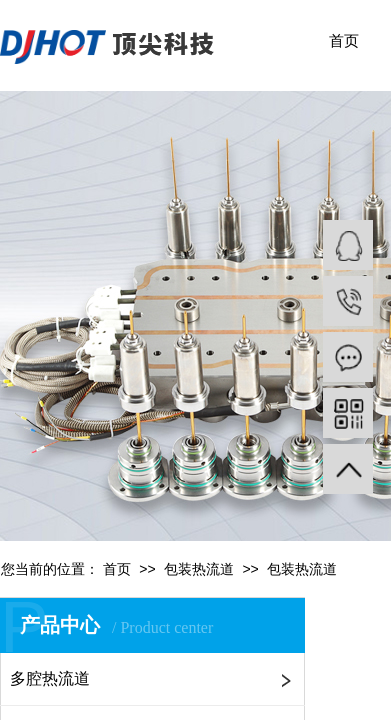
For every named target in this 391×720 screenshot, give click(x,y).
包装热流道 (199, 569)
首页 (344, 41)
